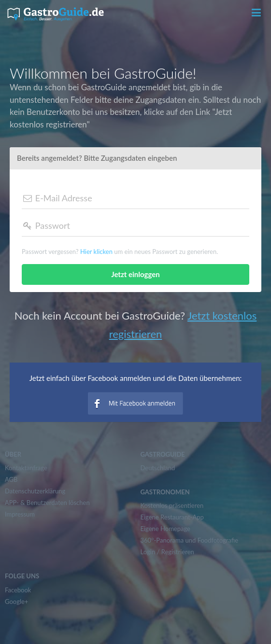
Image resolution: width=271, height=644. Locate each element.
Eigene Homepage (165, 529)
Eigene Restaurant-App (172, 517)
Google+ (16, 602)
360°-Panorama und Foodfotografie (190, 540)
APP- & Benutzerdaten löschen (47, 503)
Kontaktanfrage (26, 468)
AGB (11, 479)
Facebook (18, 590)
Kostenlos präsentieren (172, 505)
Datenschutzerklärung (35, 491)
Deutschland (158, 468)
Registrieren (178, 552)
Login (148, 552)
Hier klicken (96, 252)
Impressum (20, 514)
